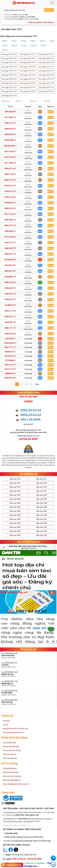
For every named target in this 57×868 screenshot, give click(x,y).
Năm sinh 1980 (15, 499)
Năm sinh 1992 (15, 523)
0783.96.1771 (10, 294)
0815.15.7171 (10, 365)
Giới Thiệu (6, 721)
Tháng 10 (33, 45)
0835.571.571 (10, 169)
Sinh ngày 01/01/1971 (9, 54)
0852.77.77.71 (10, 347)
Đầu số (19, 101)
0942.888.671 (10, 112)
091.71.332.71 (10, 214)
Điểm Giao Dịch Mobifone (12, 780)
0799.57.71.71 (10, 243)
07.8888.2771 (10, 305)
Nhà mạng (6, 101)
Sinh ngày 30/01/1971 (47, 92)
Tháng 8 (14, 45)
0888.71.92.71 (10, 180)
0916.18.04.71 (10, 157)
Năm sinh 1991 (42, 519)
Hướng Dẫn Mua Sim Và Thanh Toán (15, 729)
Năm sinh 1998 (15, 535)
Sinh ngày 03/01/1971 (47, 54)
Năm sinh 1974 (15, 487)
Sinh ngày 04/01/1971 (9, 58)
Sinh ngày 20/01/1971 (28, 79)
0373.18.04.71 (10, 237)
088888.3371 (10, 374)
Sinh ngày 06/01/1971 (47, 58)
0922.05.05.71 (10, 334)
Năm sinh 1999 (42, 535)
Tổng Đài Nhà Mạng (10, 768)
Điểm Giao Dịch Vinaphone (12, 776)
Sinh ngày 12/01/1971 (47, 67)
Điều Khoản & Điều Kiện (11, 747)
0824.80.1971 (10, 271)
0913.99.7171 (10, 356)
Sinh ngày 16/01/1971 (9, 75)
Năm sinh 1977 (42, 491)
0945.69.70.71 (10, 378)
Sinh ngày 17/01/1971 (28, 75)
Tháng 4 (33, 41)
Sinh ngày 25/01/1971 (9, 87)
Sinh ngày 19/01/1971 (9, 79)
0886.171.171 (10, 328)
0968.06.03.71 (10, 129)
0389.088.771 (10, 231)
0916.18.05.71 (10, 152)
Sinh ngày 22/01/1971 (9, 83)
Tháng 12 (5, 50)
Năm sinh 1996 (15, 531)
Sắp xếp (48, 101)
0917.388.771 (10, 163)
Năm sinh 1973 (42, 483)
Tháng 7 (5, 45)
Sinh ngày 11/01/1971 (28, 67)
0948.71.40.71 (10, 197)
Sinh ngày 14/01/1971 (28, 71)
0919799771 (10, 339)
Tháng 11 (44, 45)
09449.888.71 (10, 140)
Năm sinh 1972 (15, 483)
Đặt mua (51, 112)
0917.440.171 (10, 117)
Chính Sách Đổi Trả (9, 754)
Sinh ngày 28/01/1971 (9, 92)
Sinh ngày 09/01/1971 (47, 63)
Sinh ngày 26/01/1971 (28, 87)
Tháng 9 (24, 45)
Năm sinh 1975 (42, 487)
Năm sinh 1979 (42, 495)
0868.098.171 (10, 134)
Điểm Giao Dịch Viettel (11, 772)
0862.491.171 (10, 254)
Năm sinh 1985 (42, 507)
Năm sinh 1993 (42, 523)
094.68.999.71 (10, 260)
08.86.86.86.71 (10, 343)
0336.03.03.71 (10, 282)
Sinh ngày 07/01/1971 (9, 63)
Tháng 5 (42, 41)
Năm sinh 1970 (15, 479)
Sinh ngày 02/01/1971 (28, 54)
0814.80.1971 (10, 265)
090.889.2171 (10, 203)
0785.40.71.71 (10, 317)
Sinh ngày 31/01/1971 (9, 96)
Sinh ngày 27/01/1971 (47, 87)
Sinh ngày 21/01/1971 (47, 79)
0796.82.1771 (10, 300)
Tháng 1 (5, 41)
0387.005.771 (10, 220)
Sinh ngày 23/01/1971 (28, 83)
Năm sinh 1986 (15, 511)
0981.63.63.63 (14, 865)
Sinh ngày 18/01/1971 (47, 75)
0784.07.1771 (10, 191)
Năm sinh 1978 (15, 495)
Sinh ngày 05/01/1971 (28, 58)
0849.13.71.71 (10, 226)
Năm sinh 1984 (15, 507)
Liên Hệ (6, 725)
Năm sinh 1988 (15, 515)
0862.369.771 (10, 248)
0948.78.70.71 (10, 208)
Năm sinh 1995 (42, 527)
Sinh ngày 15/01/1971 (47, 71)
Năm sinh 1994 (15, 527)
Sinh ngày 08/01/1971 (28, 63)
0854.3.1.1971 (10, 311)
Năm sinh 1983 (42, 503)
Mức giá (33, 101)
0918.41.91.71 (10, 186)
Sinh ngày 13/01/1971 (9, 71)
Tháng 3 (24, 41)
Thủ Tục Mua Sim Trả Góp (12, 750)
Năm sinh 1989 (42, 515)
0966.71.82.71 (10, 174)
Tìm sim (49, 10)
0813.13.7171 (10, 369)
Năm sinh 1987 (42, 511)
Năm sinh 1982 (15, 503)
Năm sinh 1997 (42, 531)
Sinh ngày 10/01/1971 (9, 67)
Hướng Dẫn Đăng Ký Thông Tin (13, 733)
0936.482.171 (10, 288)
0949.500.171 (10, 322)
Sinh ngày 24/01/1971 (47, 83)
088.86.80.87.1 (10, 146)
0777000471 (10, 360)
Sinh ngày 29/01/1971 (28, 92)
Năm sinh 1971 (42, 479)
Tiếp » (37, 384)
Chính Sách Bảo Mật (10, 758)
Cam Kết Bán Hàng (9, 743)
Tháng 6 (52, 41)
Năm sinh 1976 (15, 491)
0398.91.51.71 (10, 123)
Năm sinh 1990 (15, 519)
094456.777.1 (10, 352)
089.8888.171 (10, 277)
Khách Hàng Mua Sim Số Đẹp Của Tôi (16, 784)
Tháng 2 (14, 41)
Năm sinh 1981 (42, 499)
